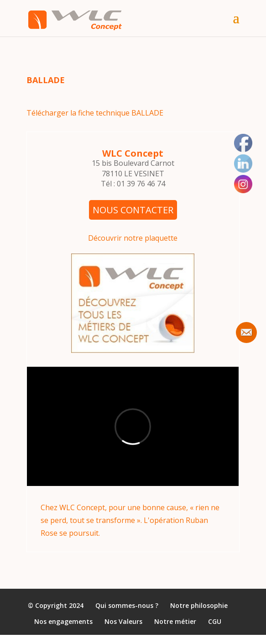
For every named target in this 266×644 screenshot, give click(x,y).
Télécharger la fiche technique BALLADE (95, 113)
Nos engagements (63, 622)
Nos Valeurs (123, 622)
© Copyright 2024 (56, 605)
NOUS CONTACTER (133, 210)
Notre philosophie (199, 605)
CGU (215, 622)
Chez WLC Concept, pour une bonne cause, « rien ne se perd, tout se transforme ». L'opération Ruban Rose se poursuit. (130, 520)
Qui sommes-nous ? (127, 605)
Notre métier (175, 622)
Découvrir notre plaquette (133, 238)
